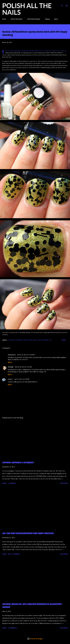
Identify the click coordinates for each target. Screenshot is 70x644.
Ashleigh (11, 367)
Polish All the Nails (27, 9)
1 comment (12, 483)
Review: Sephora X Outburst (18, 463)
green (46, 340)
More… (57, 19)
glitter (41, 340)
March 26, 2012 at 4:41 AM (23, 367)
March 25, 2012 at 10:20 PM (26, 355)
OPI (50, 340)
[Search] (62, 3)
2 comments (12, 628)
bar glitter (28, 340)
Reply (10, 362)
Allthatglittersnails (15, 340)
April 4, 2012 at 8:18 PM (22, 379)
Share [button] (63, 340)
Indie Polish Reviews (34, 19)
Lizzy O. (10, 379)
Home (4, 19)
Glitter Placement (17, 19)
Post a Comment (14, 554)
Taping (47, 19)
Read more (64, 483)
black (35, 340)
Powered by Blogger (35, 639)
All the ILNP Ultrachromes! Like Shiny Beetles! (28, 534)
